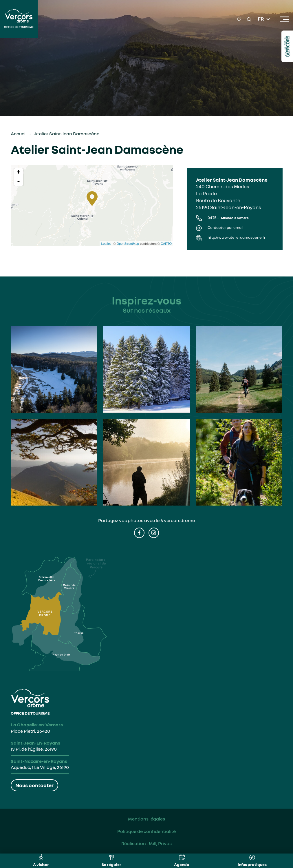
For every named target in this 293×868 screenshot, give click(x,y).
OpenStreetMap (128, 244)
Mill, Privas (160, 843)
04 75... (228, 218)
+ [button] (18, 173)
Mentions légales (146, 819)
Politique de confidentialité (146, 831)
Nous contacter (34, 785)
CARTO (166, 244)
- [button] (19, 181)
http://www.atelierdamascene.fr (237, 237)
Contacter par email (225, 228)
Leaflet (106, 244)
